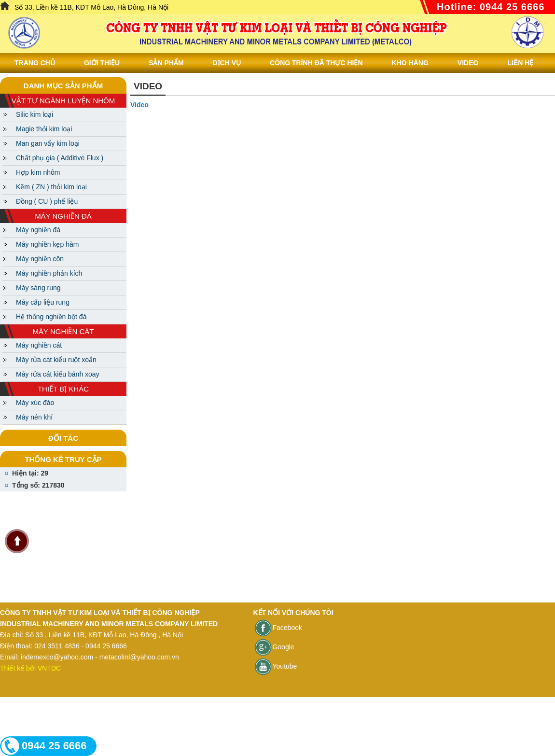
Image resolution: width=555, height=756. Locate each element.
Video (468, 63)
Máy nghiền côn (40, 259)
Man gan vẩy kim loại (48, 143)
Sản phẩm (166, 63)
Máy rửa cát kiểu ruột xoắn (56, 360)
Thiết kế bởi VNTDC (30, 668)
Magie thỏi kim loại (44, 129)
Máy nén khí (34, 417)
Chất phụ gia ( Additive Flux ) (60, 158)
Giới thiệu (102, 63)
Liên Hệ (520, 63)
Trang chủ (35, 63)
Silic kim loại (35, 114)
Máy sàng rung (38, 288)
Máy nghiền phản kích (49, 273)
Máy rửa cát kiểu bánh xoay (58, 374)
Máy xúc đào (35, 403)
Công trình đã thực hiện (316, 63)
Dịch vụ (227, 63)
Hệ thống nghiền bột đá (51, 317)
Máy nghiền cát (39, 345)
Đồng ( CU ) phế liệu (47, 201)
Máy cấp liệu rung (43, 302)
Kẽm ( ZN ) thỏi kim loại (51, 187)
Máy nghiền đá (38, 230)
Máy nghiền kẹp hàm (47, 244)
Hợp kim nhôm (38, 172)
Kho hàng (410, 63)
